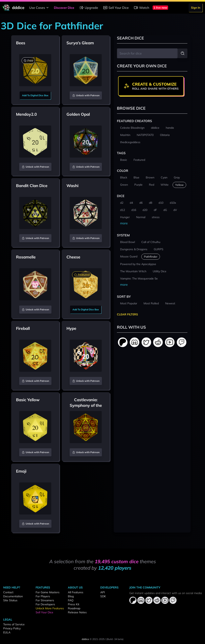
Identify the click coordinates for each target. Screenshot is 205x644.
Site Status (10, 600)
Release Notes (77, 612)
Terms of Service (14, 624)
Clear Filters (127, 314)
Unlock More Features (50, 608)
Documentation (13, 596)
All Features (76, 592)
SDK (103, 596)
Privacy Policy (12, 628)
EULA (7, 632)
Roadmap (74, 608)
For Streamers (45, 600)
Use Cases (40, 8)
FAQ (71, 600)
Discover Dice (64, 8)
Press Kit (74, 604)
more (124, 223)
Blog (71, 596)
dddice (85, 639)
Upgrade (89, 8)
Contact (8, 592)
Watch (141, 8)
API (103, 592)
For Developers (45, 604)
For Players (43, 596)
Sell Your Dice (116, 8)
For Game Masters (48, 592)
